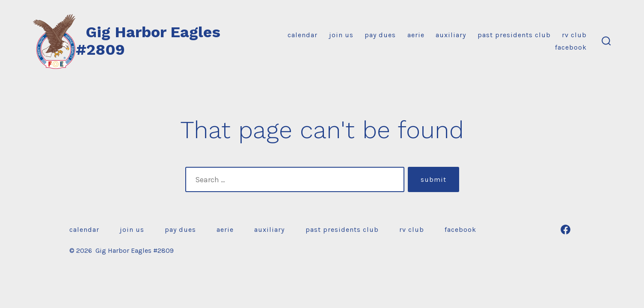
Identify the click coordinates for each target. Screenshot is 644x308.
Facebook (571, 47)
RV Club (574, 35)
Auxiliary (451, 35)
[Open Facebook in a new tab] (565, 230)
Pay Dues (380, 35)
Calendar (303, 35)
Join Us (341, 35)
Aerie (416, 35)
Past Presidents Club (514, 35)
